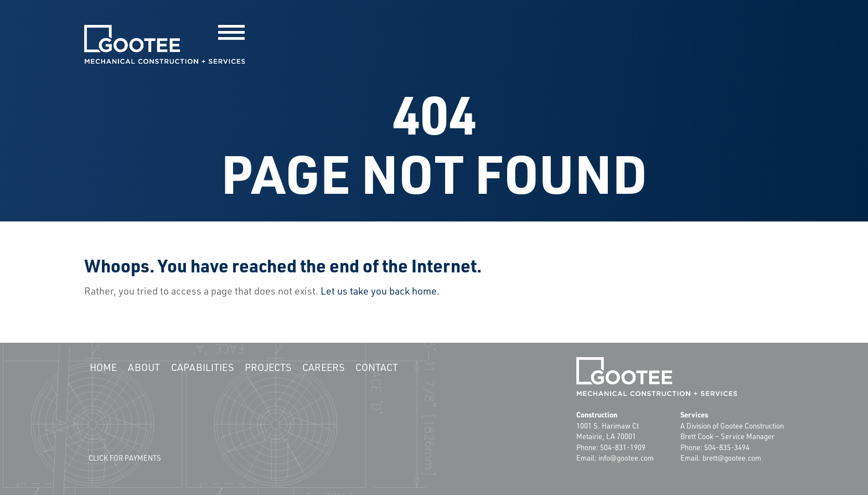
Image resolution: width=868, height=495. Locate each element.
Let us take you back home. (380, 291)
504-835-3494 (727, 447)
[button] (231, 32)
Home (103, 367)
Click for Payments (125, 458)
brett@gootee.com (732, 458)
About (144, 367)
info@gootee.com (626, 458)
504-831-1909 (623, 447)
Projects (268, 367)
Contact (377, 367)
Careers (323, 367)
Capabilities (202, 367)
